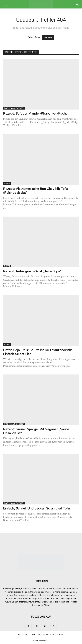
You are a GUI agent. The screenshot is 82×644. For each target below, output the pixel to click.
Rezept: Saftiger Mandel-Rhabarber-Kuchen (36, 113)
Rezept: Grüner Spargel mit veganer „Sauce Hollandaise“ (36, 431)
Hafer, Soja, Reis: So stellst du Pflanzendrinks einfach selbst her (38, 352)
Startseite (48, 37)
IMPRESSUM (43, 635)
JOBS (52, 635)
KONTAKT (60, 635)
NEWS (7, 184)
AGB (34, 635)
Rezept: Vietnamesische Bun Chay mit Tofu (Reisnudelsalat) (35, 191)
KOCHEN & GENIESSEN (14, 108)
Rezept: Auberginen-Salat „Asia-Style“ (32, 271)
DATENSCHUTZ (24, 635)
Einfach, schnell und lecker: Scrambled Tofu (37, 508)
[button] (5, 4)
